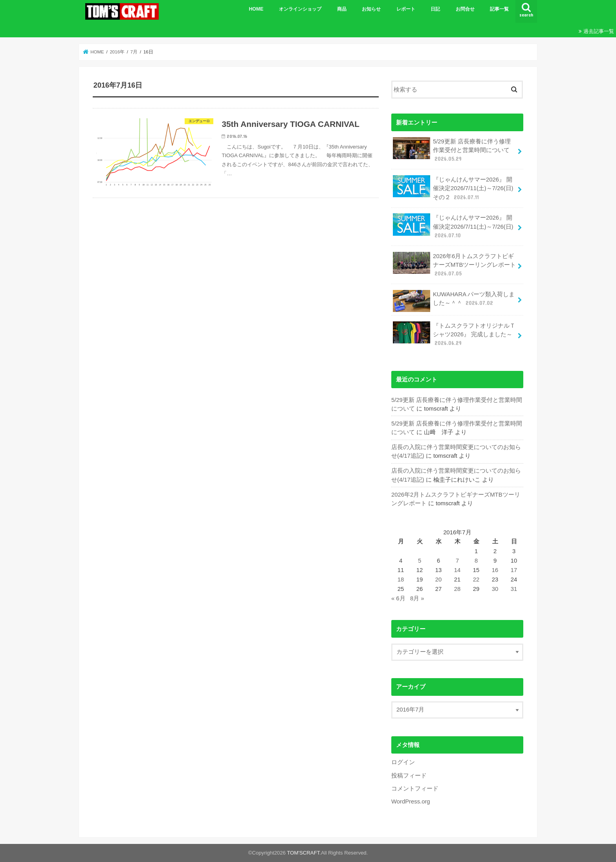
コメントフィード (415, 789)
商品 (342, 9)
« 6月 (398, 598)
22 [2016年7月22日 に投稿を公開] (476, 580)
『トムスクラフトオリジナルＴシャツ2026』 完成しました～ (454, 334)
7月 (134, 52)
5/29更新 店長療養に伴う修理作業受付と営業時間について (452, 150)
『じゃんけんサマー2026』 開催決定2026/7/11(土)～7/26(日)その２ (453, 188)
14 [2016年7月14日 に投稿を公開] (457, 570)
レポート (406, 9)
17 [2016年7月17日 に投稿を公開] (514, 570)
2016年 (117, 52)
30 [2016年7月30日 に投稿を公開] (495, 589)
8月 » (417, 598)
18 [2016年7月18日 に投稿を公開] (401, 580)
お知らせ (371, 9)
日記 (435, 9)
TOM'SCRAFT (303, 853)
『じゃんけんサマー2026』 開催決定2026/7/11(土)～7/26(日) (453, 226)
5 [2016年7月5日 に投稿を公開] (420, 561)
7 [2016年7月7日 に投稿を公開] (457, 561)
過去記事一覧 (599, 31)
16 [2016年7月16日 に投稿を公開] (495, 570)
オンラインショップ (300, 9)
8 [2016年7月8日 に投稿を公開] (476, 561)
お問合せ (465, 9)
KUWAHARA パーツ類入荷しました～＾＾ (454, 301)
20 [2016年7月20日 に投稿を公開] (439, 580)
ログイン (403, 762)
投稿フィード (409, 776)
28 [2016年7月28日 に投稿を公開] (457, 589)
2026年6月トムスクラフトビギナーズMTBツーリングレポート (454, 265)
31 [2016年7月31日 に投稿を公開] (514, 589)
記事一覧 (499, 9)
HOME (256, 9)
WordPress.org (411, 801)
